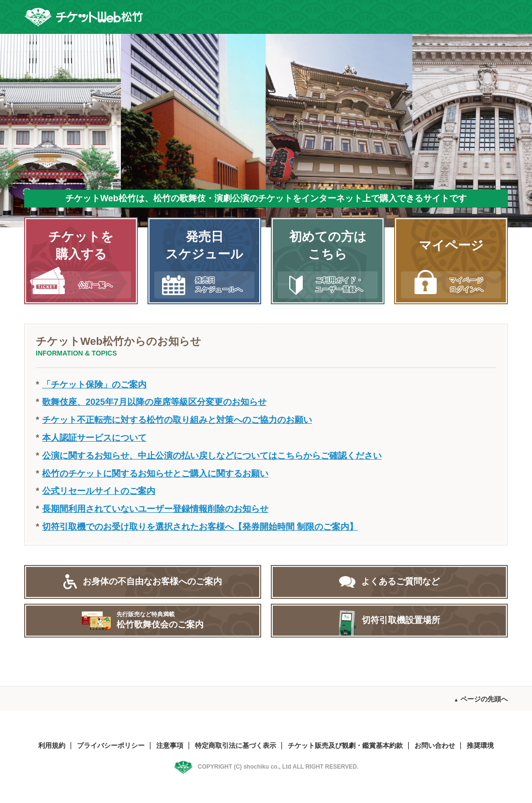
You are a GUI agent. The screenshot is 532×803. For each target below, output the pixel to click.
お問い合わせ (435, 745)
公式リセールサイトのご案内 (99, 491)
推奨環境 (480, 745)
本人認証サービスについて (94, 438)
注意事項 (170, 745)
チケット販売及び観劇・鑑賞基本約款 (345, 745)
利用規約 (52, 745)
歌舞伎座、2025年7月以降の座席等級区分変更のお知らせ (154, 402)
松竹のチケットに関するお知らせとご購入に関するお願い (155, 474)
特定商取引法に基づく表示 (236, 745)
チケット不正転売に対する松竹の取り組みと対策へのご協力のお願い (177, 420)
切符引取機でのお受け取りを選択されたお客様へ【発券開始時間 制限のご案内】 (200, 527)
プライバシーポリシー (111, 745)
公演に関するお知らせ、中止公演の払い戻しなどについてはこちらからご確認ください (212, 456)
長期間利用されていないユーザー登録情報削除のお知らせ (155, 509)
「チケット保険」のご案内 (94, 385)
